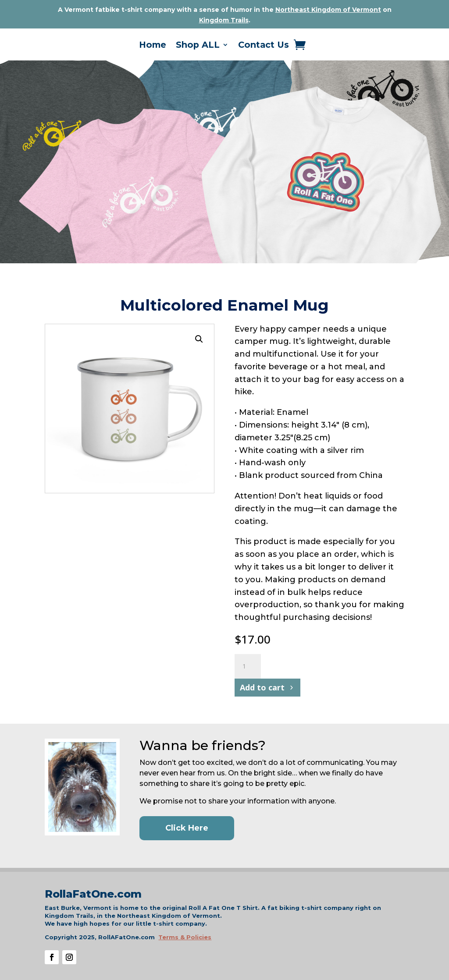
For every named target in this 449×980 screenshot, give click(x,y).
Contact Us (264, 46)
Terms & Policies (185, 937)
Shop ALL (198, 46)
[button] (199, 339)
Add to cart (262, 687)
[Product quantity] (248, 666)
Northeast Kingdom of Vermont (328, 10)
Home (153, 46)
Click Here (187, 828)
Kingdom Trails (224, 20)
